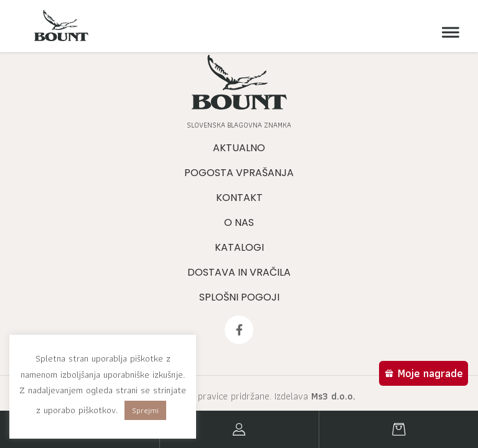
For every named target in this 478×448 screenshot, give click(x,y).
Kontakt (239, 198)
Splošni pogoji (239, 297)
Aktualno (239, 148)
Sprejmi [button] (145, 410)
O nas (239, 222)
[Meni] (448, 33)
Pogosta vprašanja (239, 173)
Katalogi (239, 247)
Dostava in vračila (239, 272)
